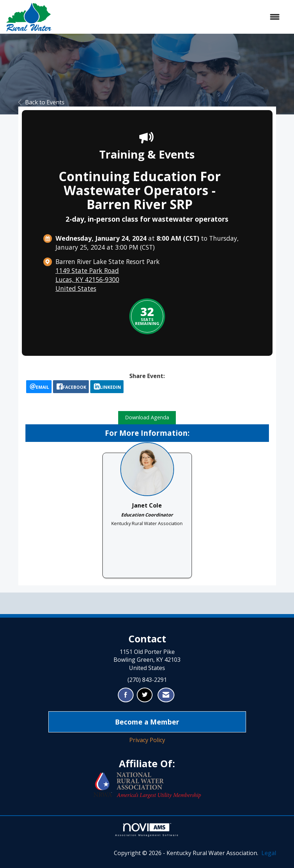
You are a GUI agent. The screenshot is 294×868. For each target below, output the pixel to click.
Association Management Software (147, 830)
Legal (269, 853)
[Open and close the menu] (169, 17)
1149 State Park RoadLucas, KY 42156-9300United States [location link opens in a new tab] (87, 279)
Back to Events (41, 102)
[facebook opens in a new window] (71, 387)
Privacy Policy (147, 740)
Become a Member (147, 722)
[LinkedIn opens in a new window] (107, 387)
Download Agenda (147, 417)
